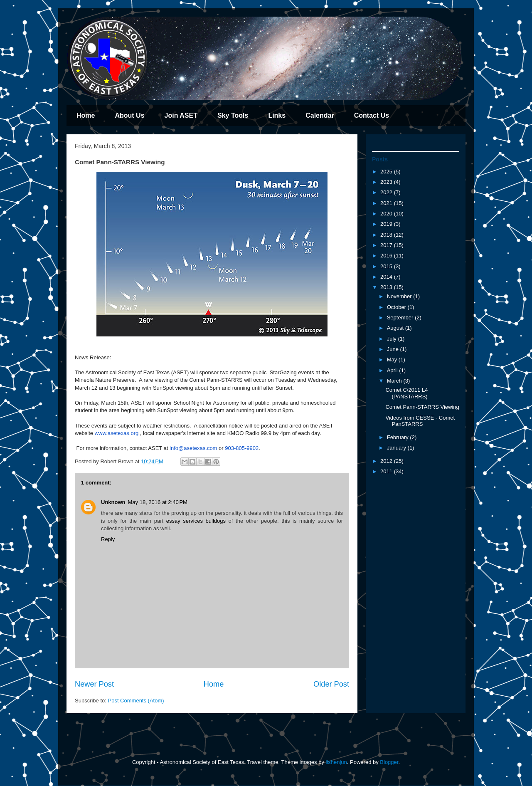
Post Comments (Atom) (136, 701)
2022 (387, 192)
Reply (108, 539)
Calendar (320, 115)
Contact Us (372, 115)
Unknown (113, 502)
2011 (387, 471)
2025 (387, 172)
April (393, 370)
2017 (387, 245)
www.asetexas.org (117, 433)
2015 (387, 266)
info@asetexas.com (193, 448)
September (401, 318)
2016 (387, 256)
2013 (387, 287)
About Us (129, 115)
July (393, 339)
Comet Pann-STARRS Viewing (422, 407)
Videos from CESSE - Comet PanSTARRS (420, 421)
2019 (387, 224)
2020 (387, 214)
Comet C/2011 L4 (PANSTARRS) (406, 393)
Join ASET (181, 115)
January (397, 448)
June (394, 349)
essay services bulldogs (196, 521)
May (393, 360)
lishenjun (336, 762)
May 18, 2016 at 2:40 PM (158, 502)
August (396, 328)
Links (277, 115)
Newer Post (94, 684)
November (400, 296)
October (397, 307)
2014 (387, 277)
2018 (387, 235)
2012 (387, 461)
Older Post (331, 684)
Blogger (389, 762)
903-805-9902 (242, 448)
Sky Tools (233, 115)
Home (86, 115)
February (399, 437)
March (395, 381)
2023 (387, 182)
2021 (387, 203)
